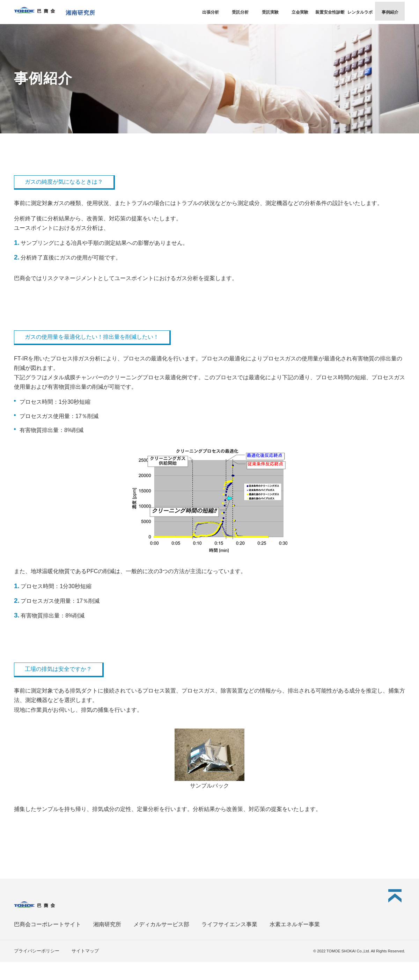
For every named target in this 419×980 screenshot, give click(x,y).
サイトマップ (85, 951)
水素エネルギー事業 (295, 924)
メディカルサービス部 (161, 924)
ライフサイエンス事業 (229, 924)
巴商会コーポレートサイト (47, 924)
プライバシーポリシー (37, 951)
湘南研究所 (107, 924)
